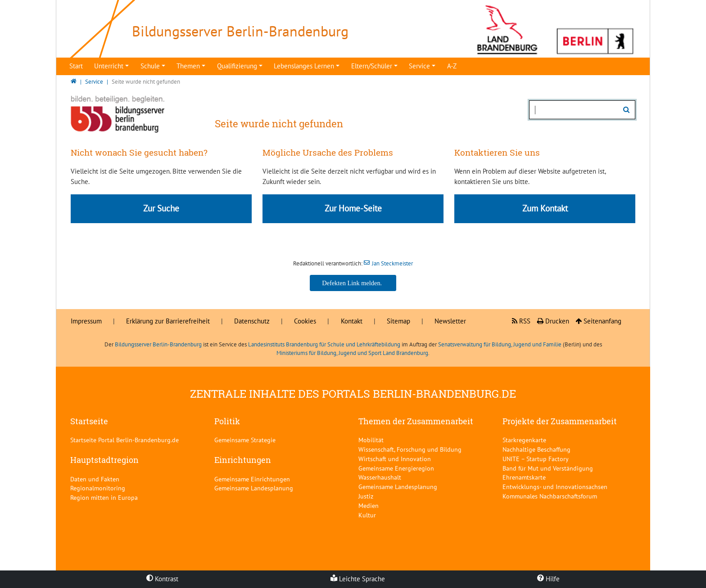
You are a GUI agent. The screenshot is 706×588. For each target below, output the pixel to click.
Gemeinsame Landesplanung (254, 488)
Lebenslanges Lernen (304, 66)
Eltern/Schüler (372, 66)
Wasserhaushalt (380, 477)
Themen (188, 66)
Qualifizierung (237, 66)
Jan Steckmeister (392, 263)
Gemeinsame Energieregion (396, 468)
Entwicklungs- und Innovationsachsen (555, 487)
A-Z (452, 66)
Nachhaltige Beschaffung (536, 449)
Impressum (86, 321)
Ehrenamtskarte (524, 477)
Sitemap (398, 321)
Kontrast (162, 579)
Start (76, 66)
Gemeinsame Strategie (245, 440)
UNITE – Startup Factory (536, 459)
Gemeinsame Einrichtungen (252, 479)
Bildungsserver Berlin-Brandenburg (158, 344)
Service (419, 66)
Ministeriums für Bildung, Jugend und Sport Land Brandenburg (352, 353)
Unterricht (109, 66)
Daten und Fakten (95, 479)
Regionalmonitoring (98, 488)
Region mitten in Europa (104, 497)
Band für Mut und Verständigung (548, 468)
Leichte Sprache (358, 579)
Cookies (305, 321)
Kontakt (352, 321)
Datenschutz (252, 321)
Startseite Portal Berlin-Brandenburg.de (124, 440)
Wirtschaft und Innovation (395, 459)
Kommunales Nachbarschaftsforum (550, 496)
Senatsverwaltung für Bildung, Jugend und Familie (500, 344)
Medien (369, 505)
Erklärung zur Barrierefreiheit (168, 321)
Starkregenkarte (524, 440)
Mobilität (371, 440)
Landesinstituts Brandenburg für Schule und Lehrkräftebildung (324, 344)
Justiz (366, 496)
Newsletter (450, 321)
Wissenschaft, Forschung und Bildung (410, 449)
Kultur (367, 515)
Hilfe (548, 579)
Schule (150, 66)
